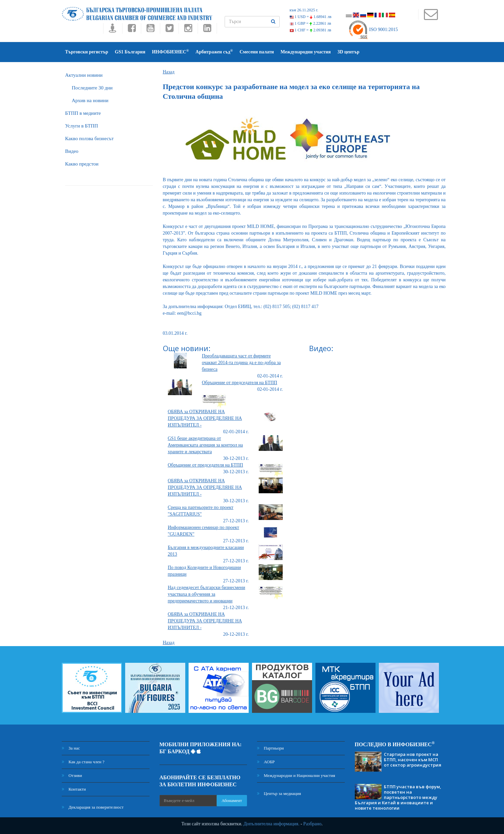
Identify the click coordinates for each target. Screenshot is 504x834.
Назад (169, 72)
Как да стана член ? (83, 762)
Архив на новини (90, 100)
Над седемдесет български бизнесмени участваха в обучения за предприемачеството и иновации (207, 594)
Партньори (270, 748)
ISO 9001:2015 (373, 30)
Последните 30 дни (92, 88)
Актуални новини (84, 75)
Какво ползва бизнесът (89, 138)
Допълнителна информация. (271, 824)
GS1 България (130, 52)
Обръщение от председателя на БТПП (240, 383)
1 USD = (311, 17)
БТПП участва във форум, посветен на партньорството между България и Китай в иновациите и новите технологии (398, 797)
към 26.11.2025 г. (304, 10)
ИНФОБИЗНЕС (170, 52)
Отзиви (72, 775)
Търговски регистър (87, 52)
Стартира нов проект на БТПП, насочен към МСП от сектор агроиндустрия (413, 760)
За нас (71, 748)
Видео (72, 151)
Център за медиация (279, 793)
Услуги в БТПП (81, 126)
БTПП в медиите (83, 113)
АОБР (266, 762)
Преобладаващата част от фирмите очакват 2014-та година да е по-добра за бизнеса (241, 363)
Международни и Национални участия (296, 775)
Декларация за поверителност (93, 807)
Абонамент (232, 800)
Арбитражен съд (214, 52)
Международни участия (306, 52)
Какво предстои (82, 164)
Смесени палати (257, 52)
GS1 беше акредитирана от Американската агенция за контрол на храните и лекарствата (205, 445)
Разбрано (312, 824)
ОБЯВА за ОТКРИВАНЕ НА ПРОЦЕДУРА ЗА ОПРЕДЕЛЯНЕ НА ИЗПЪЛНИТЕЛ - (205, 418)
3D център (348, 52)
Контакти (74, 789)
